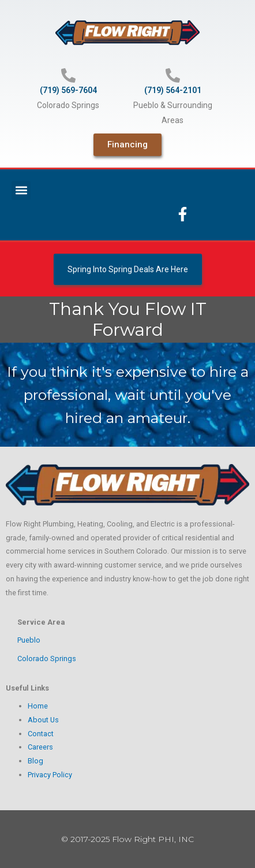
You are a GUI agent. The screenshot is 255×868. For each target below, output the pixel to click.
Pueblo (29, 640)
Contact (41, 734)
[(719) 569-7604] (68, 75)
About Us (43, 720)
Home (38, 706)
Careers (40, 747)
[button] (21, 190)
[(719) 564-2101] (173, 75)
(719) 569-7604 (68, 90)
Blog (35, 761)
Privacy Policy (50, 775)
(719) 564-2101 (173, 90)
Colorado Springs (47, 659)
